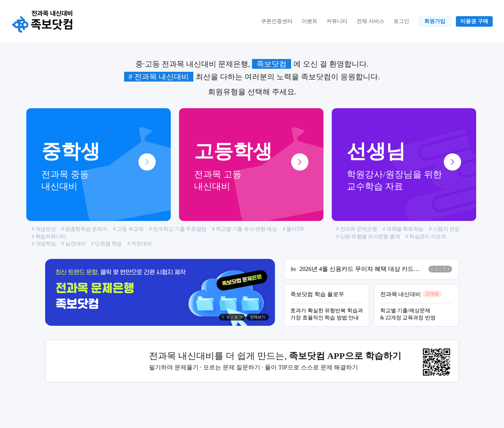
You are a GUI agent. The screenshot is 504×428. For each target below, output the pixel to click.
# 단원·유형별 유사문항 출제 (368, 237)
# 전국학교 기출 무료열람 (178, 229)
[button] (241, 317)
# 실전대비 (73, 244)
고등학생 (251, 166)
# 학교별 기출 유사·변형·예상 (244, 229)
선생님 (404, 166)
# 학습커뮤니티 (49, 237)
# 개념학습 (44, 244)
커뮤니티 (337, 21)
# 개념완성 (44, 229)
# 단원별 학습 (107, 244)
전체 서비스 (370, 21)
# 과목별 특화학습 (403, 229)
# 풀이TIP (293, 229)
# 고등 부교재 (128, 229)
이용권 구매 (474, 21)
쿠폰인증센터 (277, 21)
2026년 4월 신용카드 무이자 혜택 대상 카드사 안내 (361, 269)
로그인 (401, 21)
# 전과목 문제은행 (357, 229)
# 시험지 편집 (444, 229)
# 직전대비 (140, 244)
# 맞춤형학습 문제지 (84, 229)
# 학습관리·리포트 (426, 237)
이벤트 (310, 21)
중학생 (99, 166)
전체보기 (258, 317)
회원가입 (435, 21)
